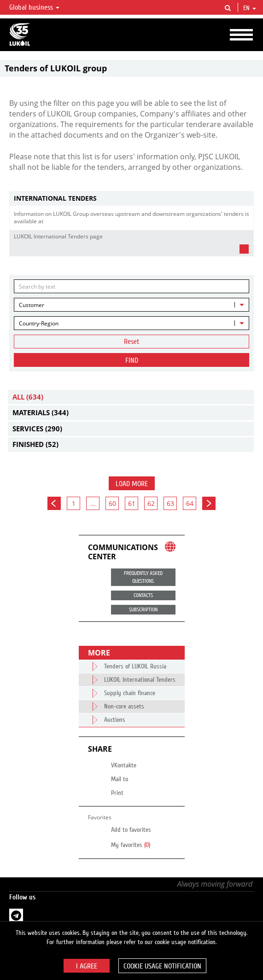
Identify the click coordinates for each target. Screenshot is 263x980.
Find (132, 360)
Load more (132, 484)
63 (170, 503)
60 (112, 503)
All (28, 397)
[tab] (131, 199)
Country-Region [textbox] (39, 323)
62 (151, 503)
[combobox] (131, 305)
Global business (34, 7)
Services (37, 429)
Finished (35, 444)
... (93, 503)
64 (190, 503)
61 (132, 503)
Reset (132, 342)
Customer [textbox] (32, 305)
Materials (41, 412)
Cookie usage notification (162, 966)
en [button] (250, 8)
